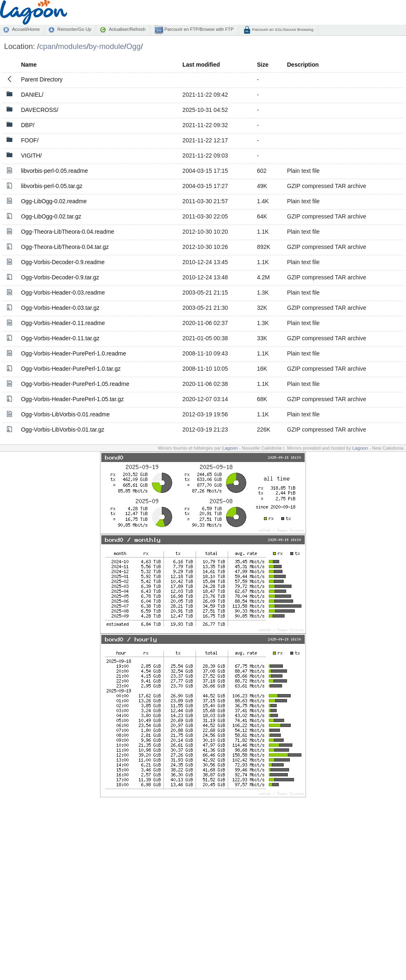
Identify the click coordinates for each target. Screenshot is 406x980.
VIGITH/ (31, 156)
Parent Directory (42, 79)
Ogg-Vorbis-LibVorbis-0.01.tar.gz (63, 430)
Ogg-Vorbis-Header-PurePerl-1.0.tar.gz (71, 369)
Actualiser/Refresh (127, 29)
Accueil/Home (26, 29)
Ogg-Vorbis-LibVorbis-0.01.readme (65, 414)
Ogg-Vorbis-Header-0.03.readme (63, 293)
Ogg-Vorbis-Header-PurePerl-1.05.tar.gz (72, 399)
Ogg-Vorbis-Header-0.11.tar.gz (60, 338)
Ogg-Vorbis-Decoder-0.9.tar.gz (60, 277)
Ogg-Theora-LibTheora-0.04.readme (68, 232)
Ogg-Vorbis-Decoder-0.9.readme (63, 262)
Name (29, 65)
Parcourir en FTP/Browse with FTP (198, 29)
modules (72, 46)
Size (263, 65)
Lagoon (230, 448)
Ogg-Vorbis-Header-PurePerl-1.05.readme (75, 384)
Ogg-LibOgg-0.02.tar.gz (51, 216)
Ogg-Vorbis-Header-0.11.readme (63, 323)
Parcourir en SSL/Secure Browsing (282, 29)
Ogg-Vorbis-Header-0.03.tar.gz (60, 308)
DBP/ (28, 125)
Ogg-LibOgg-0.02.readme (54, 201)
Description (303, 65)
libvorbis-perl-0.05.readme (55, 171)
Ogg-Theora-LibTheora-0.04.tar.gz (65, 247)
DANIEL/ (32, 95)
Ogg (134, 46)
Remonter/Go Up (74, 29)
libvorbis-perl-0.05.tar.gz (52, 186)
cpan (47, 46)
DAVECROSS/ (40, 110)
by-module (106, 46)
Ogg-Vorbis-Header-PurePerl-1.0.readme (73, 353)
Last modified (201, 65)
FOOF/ (30, 140)
